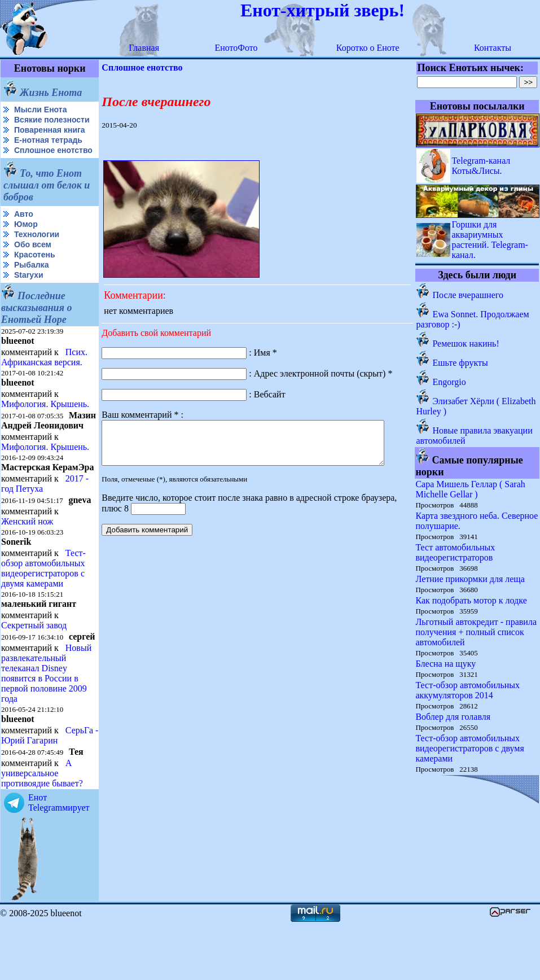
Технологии (37, 252)
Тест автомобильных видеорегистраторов (456, 552)
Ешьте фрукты (460, 363)
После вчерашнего (468, 295)
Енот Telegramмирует (59, 859)
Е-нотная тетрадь (48, 149)
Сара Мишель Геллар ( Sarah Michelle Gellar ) (471, 489)
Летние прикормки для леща (470, 579)
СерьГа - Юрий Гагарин (30, 792)
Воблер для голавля (453, 717)
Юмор (26, 242)
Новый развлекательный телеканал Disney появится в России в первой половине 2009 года (46, 719)
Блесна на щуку (446, 664)
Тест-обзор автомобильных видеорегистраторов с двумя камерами (43, 605)
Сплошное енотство (29, 164)
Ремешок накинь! (466, 344)
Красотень (35, 273)
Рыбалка (31, 283)
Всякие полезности (26, 124)
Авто (24, 232)
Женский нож (27, 559)
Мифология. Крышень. (45, 422)
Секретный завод (34, 662)
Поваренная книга (50, 139)
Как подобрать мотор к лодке (471, 600)
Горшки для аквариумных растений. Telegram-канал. (490, 240)
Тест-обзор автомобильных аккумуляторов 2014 (468, 690)
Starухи (29, 293)
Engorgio (449, 382)
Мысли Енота (40, 110)
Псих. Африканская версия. (44, 375)
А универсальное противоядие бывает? (42, 830)
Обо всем (33, 262)
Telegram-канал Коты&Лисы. (481, 166)
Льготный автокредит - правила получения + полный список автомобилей (477, 632)
